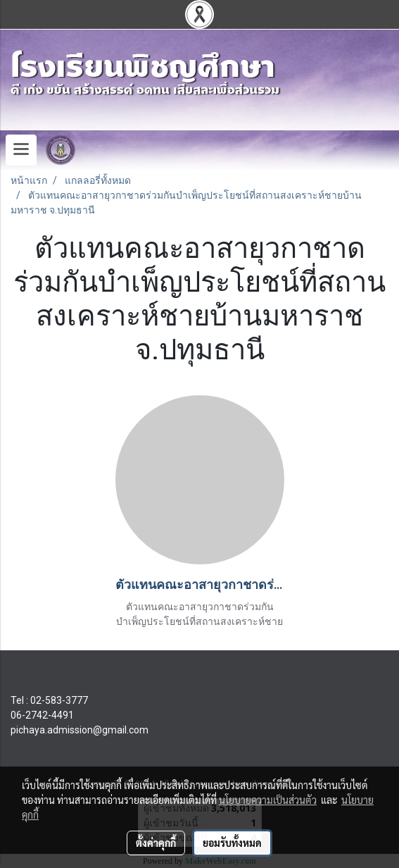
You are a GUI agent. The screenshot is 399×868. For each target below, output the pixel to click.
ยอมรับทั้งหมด (232, 843)
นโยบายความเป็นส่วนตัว (268, 800)
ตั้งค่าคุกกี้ (156, 843)
